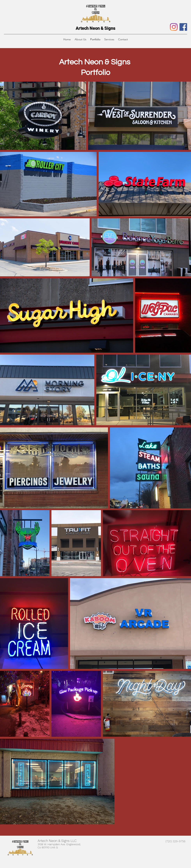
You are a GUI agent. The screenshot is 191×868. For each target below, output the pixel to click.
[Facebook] (183, 27)
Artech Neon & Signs (96, 28)
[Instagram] (174, 27)
